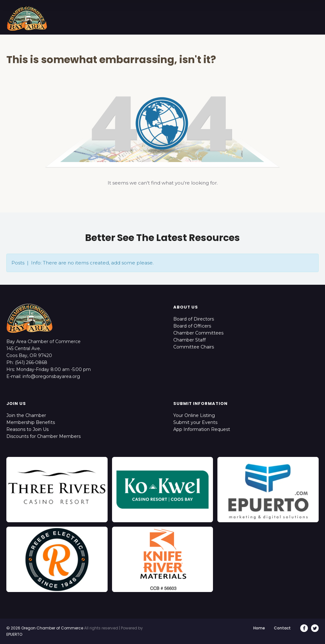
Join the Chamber (26, 415)
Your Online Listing (194, 415)
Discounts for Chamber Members (43, 436)
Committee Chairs (194, 347)
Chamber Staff (189, 340)
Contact (282, 628)
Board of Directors (194, 319)
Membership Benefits (31, 422)
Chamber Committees (198, 333)
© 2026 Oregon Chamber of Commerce (45, 628)
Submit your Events (195, 422)
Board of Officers (192, 326)
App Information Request (202, 429)
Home (259, 628)
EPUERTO (14, 634)
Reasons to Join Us (27, 429)
